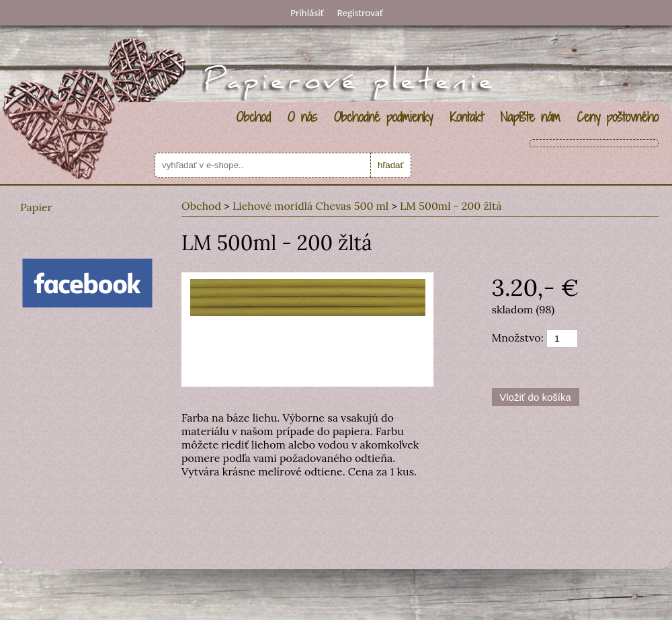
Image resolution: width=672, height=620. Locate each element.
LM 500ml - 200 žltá (451, 206)
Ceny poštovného (618, 117)
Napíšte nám (530, 117)
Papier (36, 207)
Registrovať (360, 13)
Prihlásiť (307, 13)
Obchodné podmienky (383, 117)
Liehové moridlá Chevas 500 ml (310, 206)
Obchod (254, 117)
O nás (302, 117)
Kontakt (466, 117)
